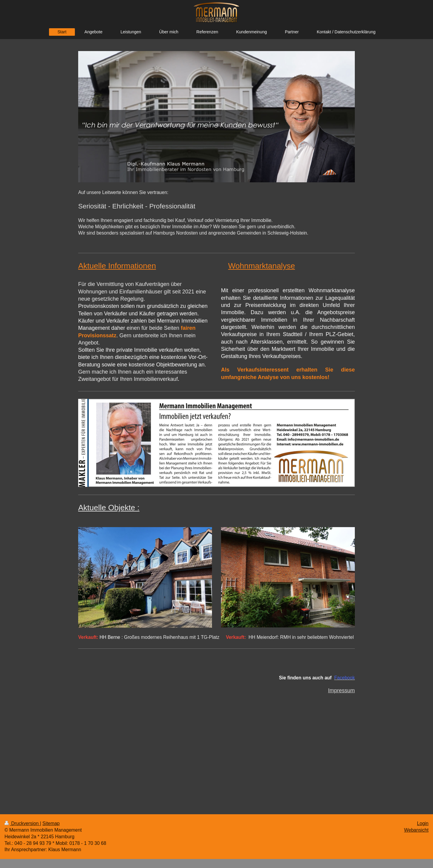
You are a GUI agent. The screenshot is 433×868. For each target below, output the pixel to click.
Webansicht (416, 830)
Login (423, 823)
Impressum (341, 690)
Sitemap (51, 823)
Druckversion (22, 823)
